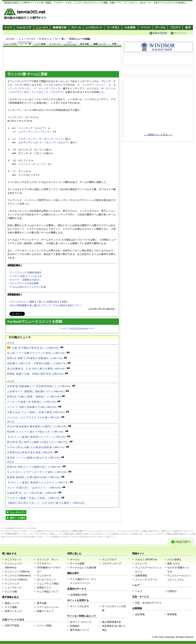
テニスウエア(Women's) (18, 576)
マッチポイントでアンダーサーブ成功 (39, 472)
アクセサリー (44, 564)
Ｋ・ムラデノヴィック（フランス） (33, 132)
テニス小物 (11, 592)
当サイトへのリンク (81, 622)
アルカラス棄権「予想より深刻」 (36, 498)
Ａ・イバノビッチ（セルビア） (30, 128)
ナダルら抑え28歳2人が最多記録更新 (38, 447)
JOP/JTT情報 (12, 626)
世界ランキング (13, 611)
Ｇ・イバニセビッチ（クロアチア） (46, 92)
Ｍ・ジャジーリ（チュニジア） (30, 164)
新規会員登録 (160, 33)
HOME (11, 39)
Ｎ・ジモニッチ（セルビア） (55, 142)
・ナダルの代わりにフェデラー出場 (27, 287)
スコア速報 (11, 607)
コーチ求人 (114, 28)
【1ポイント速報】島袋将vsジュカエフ (40, 482)
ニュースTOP (27, 39)
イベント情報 (44, 626)
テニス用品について (48, 592)
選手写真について (80, 630)
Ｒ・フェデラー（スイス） (92, 85)
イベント (146, 28)
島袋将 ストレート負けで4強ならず (38, 432)
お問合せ (172, 591)
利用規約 (75, 626)
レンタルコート (94, 28)
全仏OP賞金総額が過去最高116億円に (39, 426)
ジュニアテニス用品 (48, 584)
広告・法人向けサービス (148, 603)
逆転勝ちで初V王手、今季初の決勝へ (39, 363)
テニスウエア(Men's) (16, 580)
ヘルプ (139, 591)
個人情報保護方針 (112, 622)
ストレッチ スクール (146, 580)
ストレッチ (141, 564)
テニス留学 (188, 28)
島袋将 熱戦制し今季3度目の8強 (36, 477)
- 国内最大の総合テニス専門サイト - (26, 15)
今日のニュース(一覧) (52, 39)
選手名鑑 (42, 603)
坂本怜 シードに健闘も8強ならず (35, 458)
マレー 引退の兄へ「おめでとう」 (36, 488)
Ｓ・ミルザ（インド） (26, 139)
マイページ (180, 33)
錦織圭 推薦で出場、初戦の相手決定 (37, 374)
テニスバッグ (12, 584)
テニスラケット (13, 560)
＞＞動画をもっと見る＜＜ (158, 134)
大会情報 (130, 28)
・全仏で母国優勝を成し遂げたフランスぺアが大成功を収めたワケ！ (45, 305)
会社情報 (140, 614)
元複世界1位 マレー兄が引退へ (34, 493)
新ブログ (175, 28)
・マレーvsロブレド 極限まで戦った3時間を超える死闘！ (38, 302)
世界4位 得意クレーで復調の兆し (36, 467)
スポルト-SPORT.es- (146, 560)
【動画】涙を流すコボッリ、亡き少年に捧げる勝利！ (46, 503)
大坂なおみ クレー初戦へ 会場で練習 (38, 412)
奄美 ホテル (173, 564)
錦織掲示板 (59, 28)
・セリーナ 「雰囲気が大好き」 (25, 280)
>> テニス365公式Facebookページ (77, 329)
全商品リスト (44, 588)
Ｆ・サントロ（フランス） (48, 88)
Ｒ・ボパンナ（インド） (52, 139)
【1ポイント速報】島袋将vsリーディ (38, 437)
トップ (8, 28)
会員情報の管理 (78, 595)
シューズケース (13, 588)
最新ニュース (12, 603)
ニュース (42, 28)
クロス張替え (174, 560)
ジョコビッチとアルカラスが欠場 (36, 417)
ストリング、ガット (48, 560)
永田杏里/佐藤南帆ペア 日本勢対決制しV (41, 386)
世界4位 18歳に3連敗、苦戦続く (36, 397)
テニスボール (44, 576)
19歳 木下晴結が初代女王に (35, 348)
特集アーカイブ (45, 611)
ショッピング (24, 28)
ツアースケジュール (48, 607)
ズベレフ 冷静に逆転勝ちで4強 (34, 407)
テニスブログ (109, 560)
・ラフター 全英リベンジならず (25, 276)
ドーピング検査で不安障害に (34, 402)
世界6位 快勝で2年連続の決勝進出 (37, 358)
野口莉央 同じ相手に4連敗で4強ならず (40, 442)
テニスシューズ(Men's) (17, 572)
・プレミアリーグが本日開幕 (23, 283)
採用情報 (172, 614)
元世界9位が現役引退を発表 (32, 452)
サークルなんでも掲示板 (83, 568)
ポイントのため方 (80, 606)
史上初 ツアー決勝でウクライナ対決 (38, 353)
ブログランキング (112, 564)
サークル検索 (77, 564)
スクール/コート (76, 28)
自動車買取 (141, 576)
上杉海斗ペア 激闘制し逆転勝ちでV (38, 391)
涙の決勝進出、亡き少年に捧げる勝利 (38, 369)
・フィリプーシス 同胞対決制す (25, 273)
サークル (160, 28)
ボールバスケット (46, 580)
